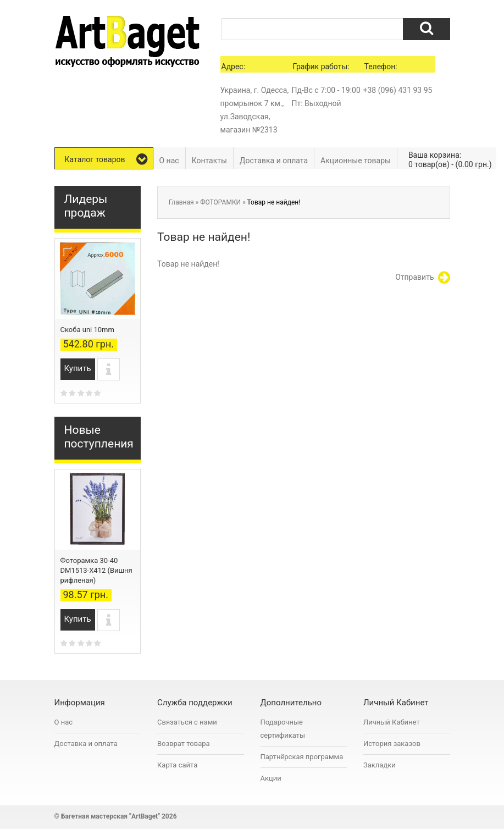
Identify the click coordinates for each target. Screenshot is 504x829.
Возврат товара (184, 744)
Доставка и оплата (274, 161)
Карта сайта (177, 765)
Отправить (422, 278)
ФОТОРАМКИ (220, 202)
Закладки (380, 765)
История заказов (392, 744)
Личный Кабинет (392, 722)
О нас (169, 161)
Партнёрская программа (302, 757)
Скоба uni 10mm (87, 330)
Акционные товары (356, 161)
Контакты (209, 161)
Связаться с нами (187, 722)
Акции (271, 778)
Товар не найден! (274, 202)
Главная (181, 202)
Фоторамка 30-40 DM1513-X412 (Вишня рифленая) (96, 570)
